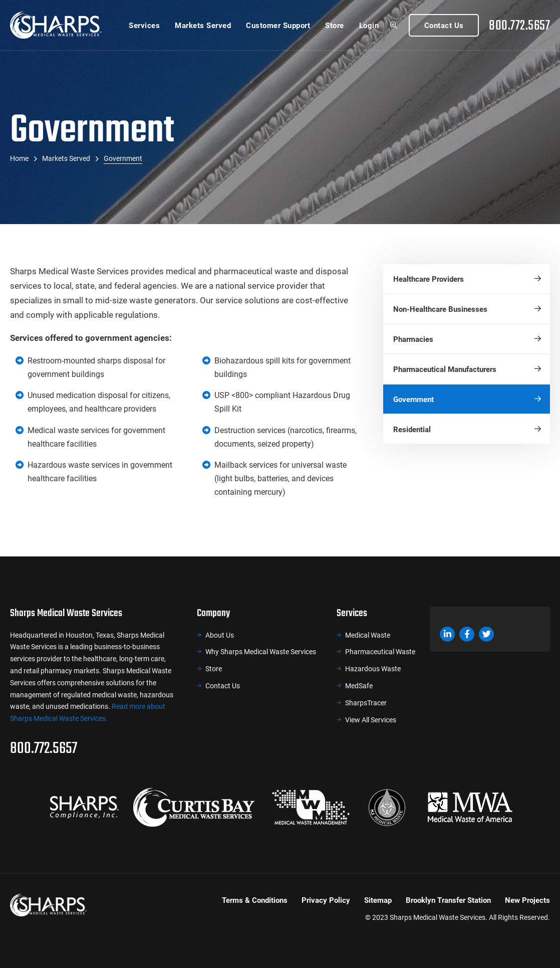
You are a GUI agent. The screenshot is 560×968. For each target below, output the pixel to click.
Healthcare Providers (429, 279)
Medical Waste (368, 635)
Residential (412, 429)
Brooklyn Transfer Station (448, 900)
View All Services (371, 720)
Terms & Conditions (255, 900)
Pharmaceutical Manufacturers (445, 369)
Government (413, 399)
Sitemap (378, 900)
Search (394, 25)
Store (335, 25)
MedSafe (359, 686)
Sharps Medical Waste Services (56, 25)
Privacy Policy (326, 900)
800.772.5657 (519, 25)
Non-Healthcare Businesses (440, 309)
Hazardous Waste (373, 668)
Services (144, 25)
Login (369, 25)
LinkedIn (447, 634)
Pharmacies (413, 339)
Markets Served (203, 25)
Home (19, 158)
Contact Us (444, 25)
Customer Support (278, 25)
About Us (220, 635)
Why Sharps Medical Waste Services (261, 651)
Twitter (486, 634)
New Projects (527, 900)
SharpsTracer (366, 703)
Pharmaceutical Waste (380, 651)
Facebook (467, 634)
